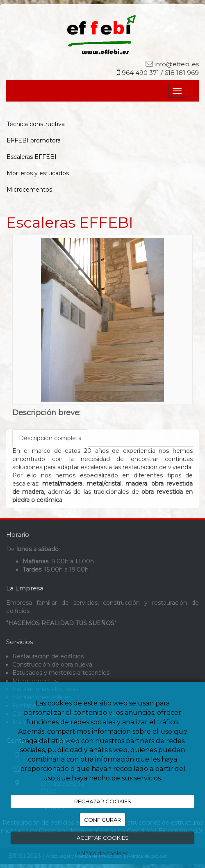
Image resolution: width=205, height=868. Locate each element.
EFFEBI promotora (34, 140)
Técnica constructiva (36, 124)
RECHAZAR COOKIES (103, 801)
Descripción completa (50, 438)
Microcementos (29, 190)
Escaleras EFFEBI (32, 157)
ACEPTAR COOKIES (103, 838)
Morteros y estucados (38, 173)
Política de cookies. (103, 853)
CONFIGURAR (102, 820)
